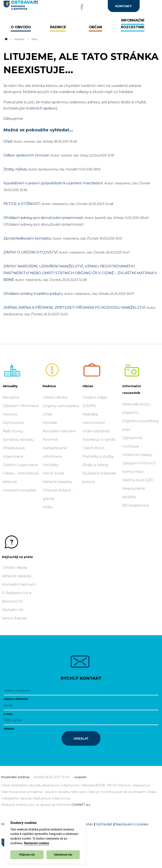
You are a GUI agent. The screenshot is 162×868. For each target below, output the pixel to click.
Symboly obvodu (18, 439)
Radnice (20, 39)
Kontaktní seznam (59, 431)
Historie (10, 414)
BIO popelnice (136, 505)
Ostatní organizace (20, 465)
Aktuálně (11, 397)
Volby (48, 507)
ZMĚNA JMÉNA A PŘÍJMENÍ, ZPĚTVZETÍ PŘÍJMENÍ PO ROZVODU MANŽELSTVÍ (74, 307)
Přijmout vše (27, 855)
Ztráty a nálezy (95, 465)
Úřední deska (55, 397)
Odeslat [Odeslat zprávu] (81, 738)
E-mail (8, 714)
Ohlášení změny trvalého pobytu (33, 294)
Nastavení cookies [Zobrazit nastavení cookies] (132, 824)
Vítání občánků (96, 431)
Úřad (8, 141)
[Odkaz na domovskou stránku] (6, 39)
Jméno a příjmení (16, 699)
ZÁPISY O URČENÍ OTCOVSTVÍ (31, 252)
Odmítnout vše (63, 855)
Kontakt (50, 423)
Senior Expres (14, 618)
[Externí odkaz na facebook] (82, 7)
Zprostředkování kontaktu (27, 238)
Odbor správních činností (26, 155)
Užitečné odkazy (137, 455)
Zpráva (9, 729)
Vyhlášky (51, 465)
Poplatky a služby (98, 456)
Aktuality (10, 386)
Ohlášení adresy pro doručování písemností (44, 218)
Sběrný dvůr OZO (138, 480)
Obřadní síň (13, 610)
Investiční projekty (20, 490)
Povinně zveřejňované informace (55, 448)
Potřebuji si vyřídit (99, 439)
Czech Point (94, 448)
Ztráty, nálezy (15, 169)
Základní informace (21, 406)
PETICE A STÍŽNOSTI (22, 204)
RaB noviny (13, 431)
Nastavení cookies (36, 843)
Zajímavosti (13, 423)
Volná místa (53, 473)
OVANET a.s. (81, 805)
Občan (88, 386)
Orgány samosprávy (61, 406)
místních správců (42, 108)
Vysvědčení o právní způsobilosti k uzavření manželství (53, 183)
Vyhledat (104, 824)
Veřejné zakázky (57, 482)
